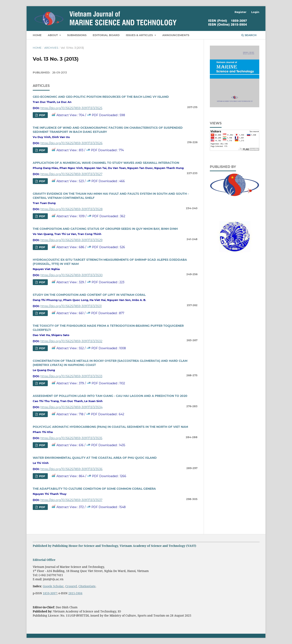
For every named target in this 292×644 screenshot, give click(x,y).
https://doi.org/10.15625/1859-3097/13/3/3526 (71, 143)
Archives (51, 48)
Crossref (71, 586)
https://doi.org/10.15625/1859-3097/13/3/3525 (71, 108)
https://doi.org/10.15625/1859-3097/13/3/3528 (71, 209)
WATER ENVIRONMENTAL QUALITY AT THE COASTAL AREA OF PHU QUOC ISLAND (95, 458)
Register (241, 12)
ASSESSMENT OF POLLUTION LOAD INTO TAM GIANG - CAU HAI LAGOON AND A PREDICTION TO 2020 (110, 396)
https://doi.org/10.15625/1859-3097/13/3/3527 (71, 174)
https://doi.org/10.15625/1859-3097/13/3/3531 (71, 306)
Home (37, 35)
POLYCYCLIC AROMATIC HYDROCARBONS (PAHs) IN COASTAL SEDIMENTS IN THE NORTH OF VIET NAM (110, 427)
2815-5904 (75, 593)
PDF (42, 115)
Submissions (77, 35)
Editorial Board (106, 35)
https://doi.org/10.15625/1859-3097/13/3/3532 (71, 341)
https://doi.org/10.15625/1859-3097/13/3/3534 (71, 407)
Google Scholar (53, 586)
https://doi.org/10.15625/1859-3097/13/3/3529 (71, 240)
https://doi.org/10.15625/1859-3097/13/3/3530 (71, 275)
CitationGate (87, 586)
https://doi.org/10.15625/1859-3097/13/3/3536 (71, 469)
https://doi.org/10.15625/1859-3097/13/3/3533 (71, 376)
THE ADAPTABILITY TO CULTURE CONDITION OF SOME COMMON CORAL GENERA (94, 489)
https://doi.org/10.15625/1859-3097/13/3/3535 (71, 438)
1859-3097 (50, 593)
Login (255, 12)
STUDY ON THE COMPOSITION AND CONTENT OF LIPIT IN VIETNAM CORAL (89, 295)
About (53, 35)
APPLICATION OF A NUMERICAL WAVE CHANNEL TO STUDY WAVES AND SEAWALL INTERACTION (106, 163)
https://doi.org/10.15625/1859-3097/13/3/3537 (71, 500)
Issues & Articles (140, 35)
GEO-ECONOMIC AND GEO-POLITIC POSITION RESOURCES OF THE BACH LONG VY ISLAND (101, 97)
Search (249, 35)
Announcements (176, 35)
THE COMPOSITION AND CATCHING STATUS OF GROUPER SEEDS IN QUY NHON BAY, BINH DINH (105, 229)
